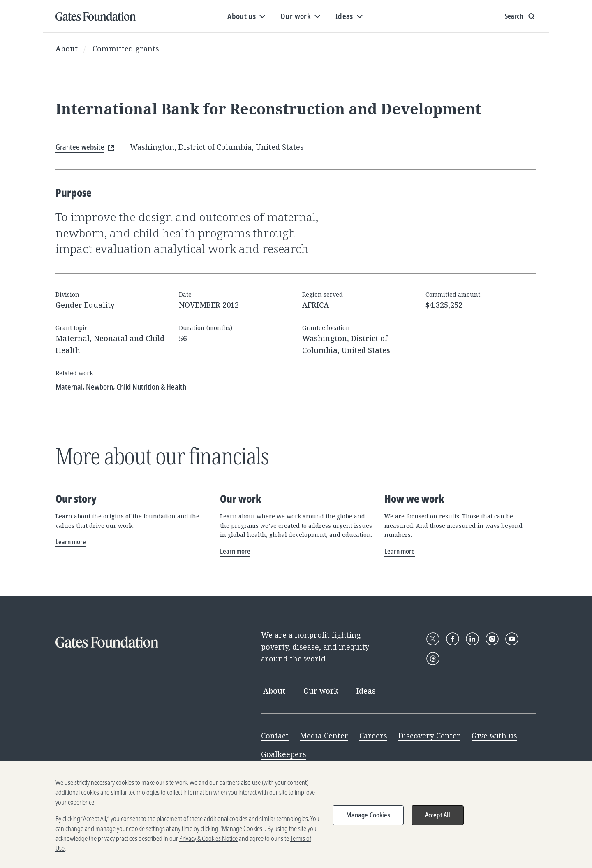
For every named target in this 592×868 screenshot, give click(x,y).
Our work (321, 691)
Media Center (324, 736)
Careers (373, 736)
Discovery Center (429, 736)
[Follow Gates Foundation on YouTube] (512, 639)
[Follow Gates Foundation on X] (433, 639)
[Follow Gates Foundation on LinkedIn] (472, 639)
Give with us (494, 736)
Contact (275, 736)
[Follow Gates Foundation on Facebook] (453, 639)
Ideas (366, 691)
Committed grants (126, 49)
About (67, 49)
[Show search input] (521, 16)
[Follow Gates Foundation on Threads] (433, 659)
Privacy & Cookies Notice (208, 846)
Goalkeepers (284, 754)
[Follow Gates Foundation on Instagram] (492, 639)
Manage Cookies (368, 823)
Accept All (438, 823)
